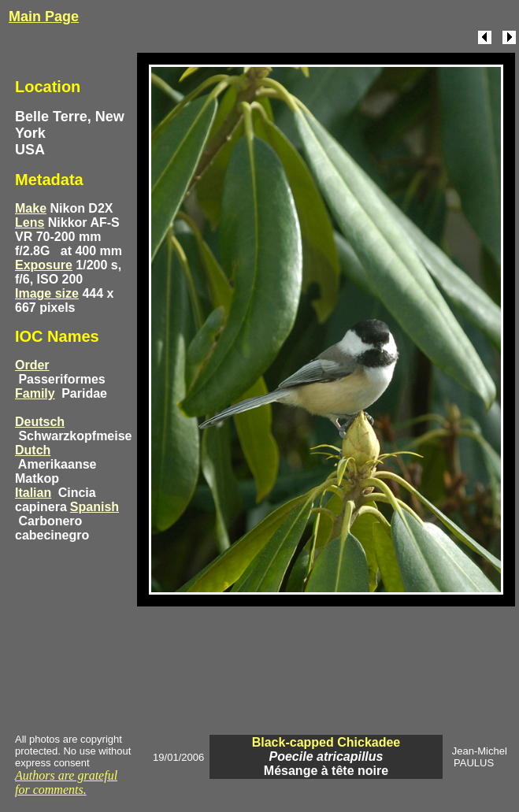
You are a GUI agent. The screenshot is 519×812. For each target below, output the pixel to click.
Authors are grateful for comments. (66, 782)
